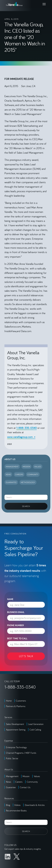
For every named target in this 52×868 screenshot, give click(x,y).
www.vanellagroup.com (20, 437)
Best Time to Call (17, 638)
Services (8, 717)
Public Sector (12, 758)
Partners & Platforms (16, 706)
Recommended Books (16, 811)
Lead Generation (36, 724)
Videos (17, 805)
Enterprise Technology (16, 747)
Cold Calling (35, 730)
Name (10, 599)
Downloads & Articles (35, 805)
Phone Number (16, 625)
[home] (14, 4)
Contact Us (25, 787)
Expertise (9, 741)
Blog (8, 805)
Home (9, 701)
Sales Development (15, 724)
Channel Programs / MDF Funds (21, 753)
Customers (21, 701)
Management (12, 776)
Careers (19, 782)
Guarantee (11, 787)
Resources (9, 798)
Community (32, 782)
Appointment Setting (16, 730)
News (9, 782)
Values (37, 776)
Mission (26, 776)
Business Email (16, 612)
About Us (10, 459)
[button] (44, 4)
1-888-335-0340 (27, 428)
